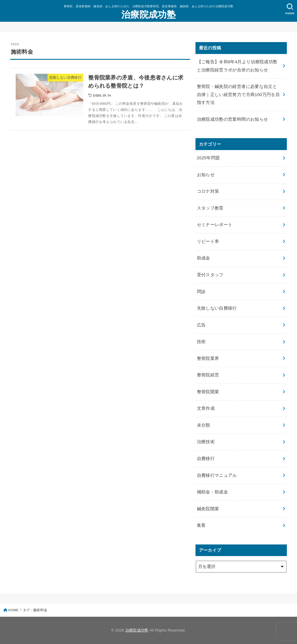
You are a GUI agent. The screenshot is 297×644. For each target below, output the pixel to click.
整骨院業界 (208, 358)
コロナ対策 (208, 191)
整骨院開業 (208, 392)
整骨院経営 (208, 375)
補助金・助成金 (213, 492)
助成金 (204, 258)
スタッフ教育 (210, 208)
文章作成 (206, 408)
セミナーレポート (215, 225)
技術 (201, 342)
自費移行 (206, 459)
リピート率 (208, 241)
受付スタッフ (210, 275)
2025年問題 (209, 158)
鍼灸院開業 (208, 509)
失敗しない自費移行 (217, 308)
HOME (13, 610)
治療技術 (206, 442)
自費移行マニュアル (217, 475)
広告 (201, 325)
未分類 (204, 425)
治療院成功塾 (148, 15)
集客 (201, 525)
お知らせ (206, 175)
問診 (201, 292)
